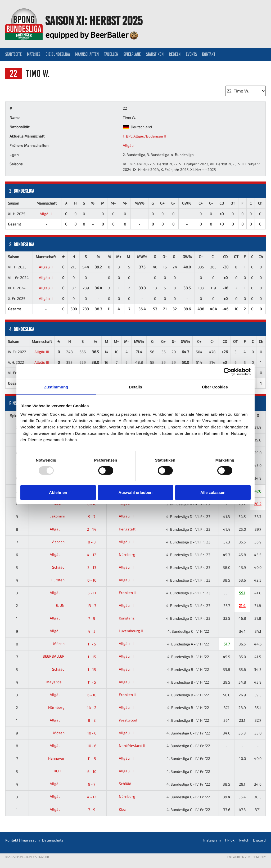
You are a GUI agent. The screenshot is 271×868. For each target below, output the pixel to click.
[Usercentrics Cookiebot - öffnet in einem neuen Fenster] (227, 372)
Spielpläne (132, 54)
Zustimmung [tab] (56, 387)
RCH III (63, 771)
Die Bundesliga (58, 54)
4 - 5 (92, 631)
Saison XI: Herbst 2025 (94, 21)
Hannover (60, 758)
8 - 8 (92, 542)
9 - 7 (92, 517)
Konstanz (122, 618)
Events (191, 54)
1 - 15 (92, 657)
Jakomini (62, 516)
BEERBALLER (58, 656)
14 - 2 (92, 708)
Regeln (175, 54)
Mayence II (60, 682)
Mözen (63, 643)
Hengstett (122, 529)
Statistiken (155, 54)
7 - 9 (92, 618)
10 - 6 (92, 733)
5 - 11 (92, 593)
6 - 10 (92, 695)
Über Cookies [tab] (215, 387)
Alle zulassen (213, 492)
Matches (34, 54)
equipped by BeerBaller (92, 34)
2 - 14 (92, 529)
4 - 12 (92, 555)
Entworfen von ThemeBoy (247, 857)
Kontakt (209, 54)
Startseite (13, 54)
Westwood (123, 720)
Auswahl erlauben (135, 492)
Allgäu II (47, 214)
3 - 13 (92, 567)
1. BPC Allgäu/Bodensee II (144, 136)
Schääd (62, 567)
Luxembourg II (126, 631)
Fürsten (62, 580)
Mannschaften (87, 54)
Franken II (122, 593)
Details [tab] (135, 387)
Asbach (62, 542)
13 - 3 (92, 606)
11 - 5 (92, 644)
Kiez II (119, 809)
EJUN (64, 605)
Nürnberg (122, 554)
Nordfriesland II (127, 745)
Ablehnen (58, 492)
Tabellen (111, 54)
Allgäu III (130, 145)
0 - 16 (92, 580)
